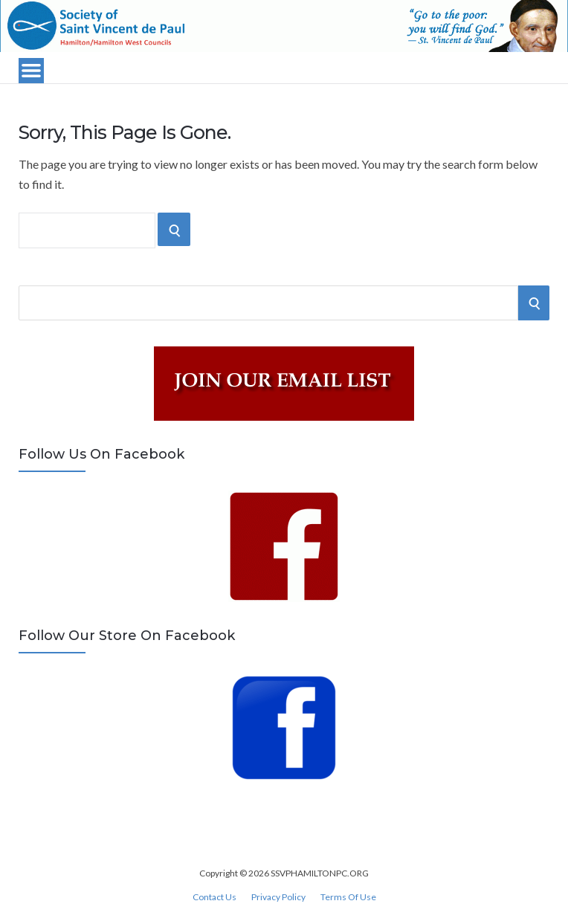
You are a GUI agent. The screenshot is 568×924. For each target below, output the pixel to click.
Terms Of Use (348, 897)
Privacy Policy (278, 897)
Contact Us (214, 897)
